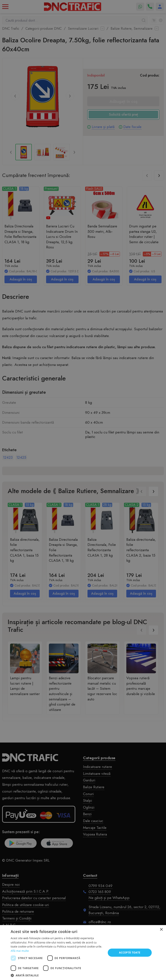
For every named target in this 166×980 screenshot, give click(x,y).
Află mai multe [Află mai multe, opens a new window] (20, 951)
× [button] (161, 930)
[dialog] (83, 490)
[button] (57, 975)
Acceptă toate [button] (130, 953)
